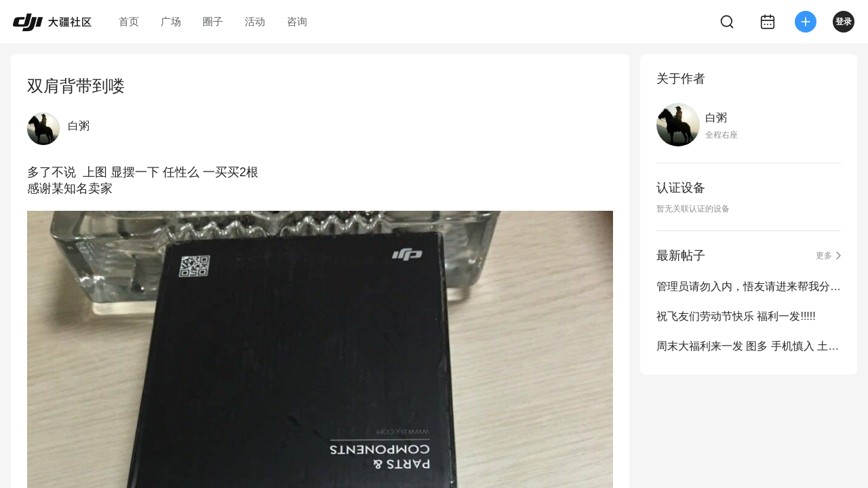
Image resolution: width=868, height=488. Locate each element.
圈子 (213, 21)
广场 (171, 21)
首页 (129, 21)
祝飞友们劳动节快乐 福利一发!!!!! (736, 316)
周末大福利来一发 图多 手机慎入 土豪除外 (749, 346)
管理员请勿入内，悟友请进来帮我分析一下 (749, 286)
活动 (255, 21)
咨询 (297, 21)
